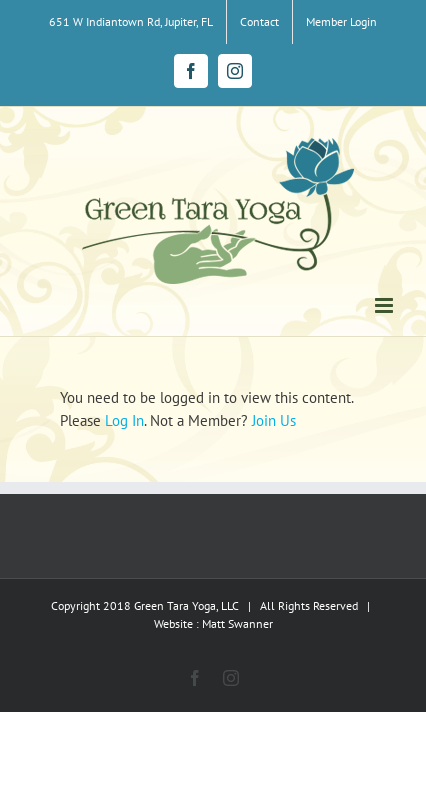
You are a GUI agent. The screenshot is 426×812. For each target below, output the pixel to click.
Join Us (274, 420)
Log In (124, 420)
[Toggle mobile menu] (385, 305)
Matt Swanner (237, 623)
